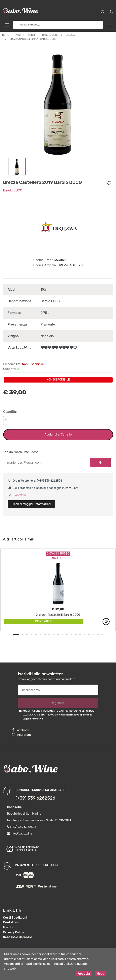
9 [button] (54, 634)
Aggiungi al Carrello (58, 435)
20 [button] (102, 634)
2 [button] (23, 634)
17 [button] (89, 634)
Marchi (8, 927)
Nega (101, 974)
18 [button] (93, 634)
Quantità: (10, 412)
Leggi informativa (33, 719)
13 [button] (71, 634)
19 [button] (98, 634)
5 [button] (36, 634)
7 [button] (45, 634)
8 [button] (49, 634)
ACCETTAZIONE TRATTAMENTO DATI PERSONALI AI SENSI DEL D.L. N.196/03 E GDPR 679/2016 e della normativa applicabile (58, 715)
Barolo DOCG (13, 190)
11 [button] (63, 634)
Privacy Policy (13, 932)
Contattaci (17, 495)
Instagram (21, 735)
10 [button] (58, 634)
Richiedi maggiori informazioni (31, 504)
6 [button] (40, 634)
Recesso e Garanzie (17, 937)
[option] (58, 103)
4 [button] (32, 634)
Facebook (21, 730)
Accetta (84, 974)
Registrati (58, 703)
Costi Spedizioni (15, 918)
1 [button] (16, 634)
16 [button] (85, 634)
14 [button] (76, 634)
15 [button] (80, 634)
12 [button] (67, 634)
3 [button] (27, 634)
